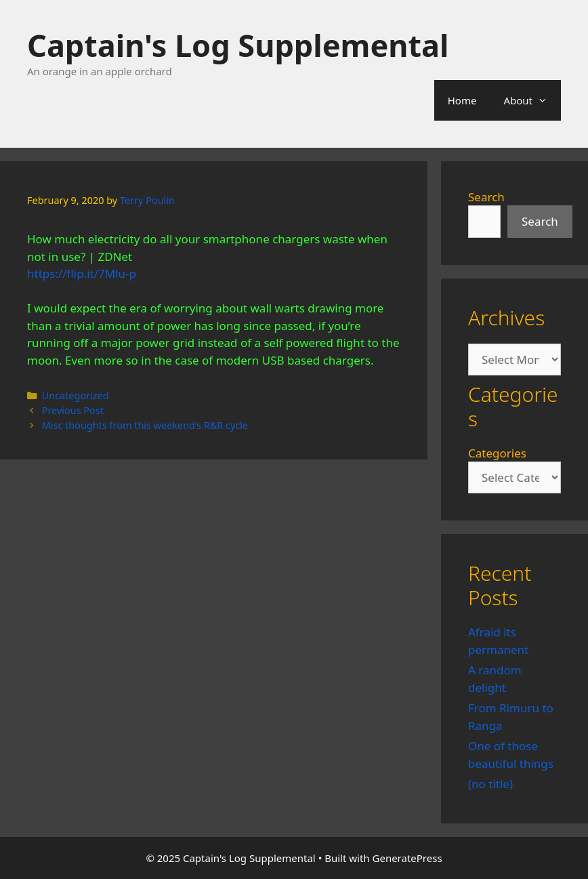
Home (462, 100)
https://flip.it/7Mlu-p (82, 273)
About (532, 100)
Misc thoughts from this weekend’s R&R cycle (145, 425)
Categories (497, 453)
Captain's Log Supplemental (238, 45)
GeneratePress (407, 858)
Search (486, 197)
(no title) (490, 784)
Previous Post (73, 410)
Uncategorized (76, 395)
